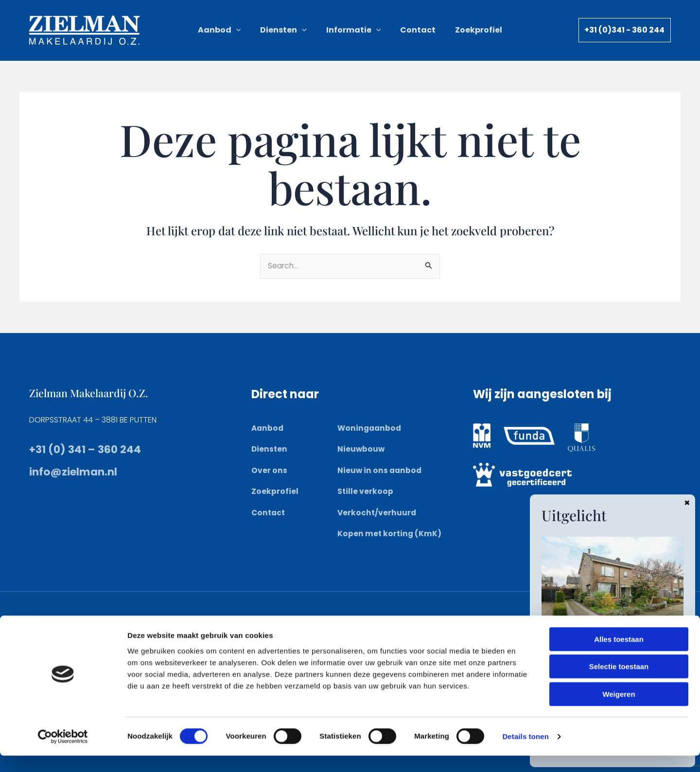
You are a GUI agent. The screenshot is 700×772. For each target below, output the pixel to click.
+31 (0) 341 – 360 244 (89, 449)
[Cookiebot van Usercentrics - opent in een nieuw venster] (63, 753)
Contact (269, 513)
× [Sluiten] (687, 502)
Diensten (270, 449)
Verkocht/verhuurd (377, 513)
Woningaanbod (370, 429)
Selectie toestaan (619, 683)
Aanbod (268, 429)
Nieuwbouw (361, 449)
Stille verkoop (366, 491)
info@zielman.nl (79, 472)
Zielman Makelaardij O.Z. (95, 393)
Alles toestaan (619, 656)
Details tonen (525, 753)
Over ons (269, 470)
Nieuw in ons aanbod (380, 470)
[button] (253, 30)
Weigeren (619, 711)
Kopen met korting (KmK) (390, 534)
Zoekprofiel (275, 491)
